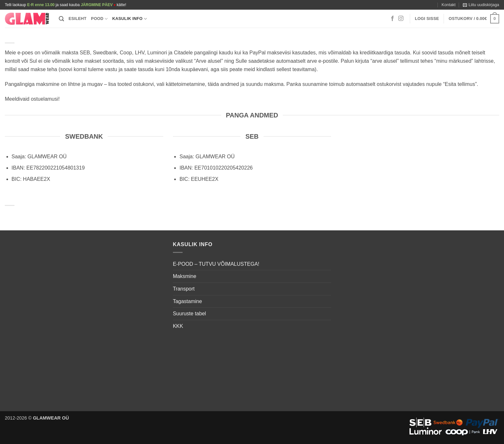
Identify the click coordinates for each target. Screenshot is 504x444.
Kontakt (449, 5)
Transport (184, 289)
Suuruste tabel (189, 314)
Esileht (77, 18)
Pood (99, 19)
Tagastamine (188, 301)
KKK (178, 326)
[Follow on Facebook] (392, 19)
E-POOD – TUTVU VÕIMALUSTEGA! (216, 264)
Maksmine (185, 276)
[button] (481, 5)
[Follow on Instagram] (401, 19)
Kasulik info (130, 19)
